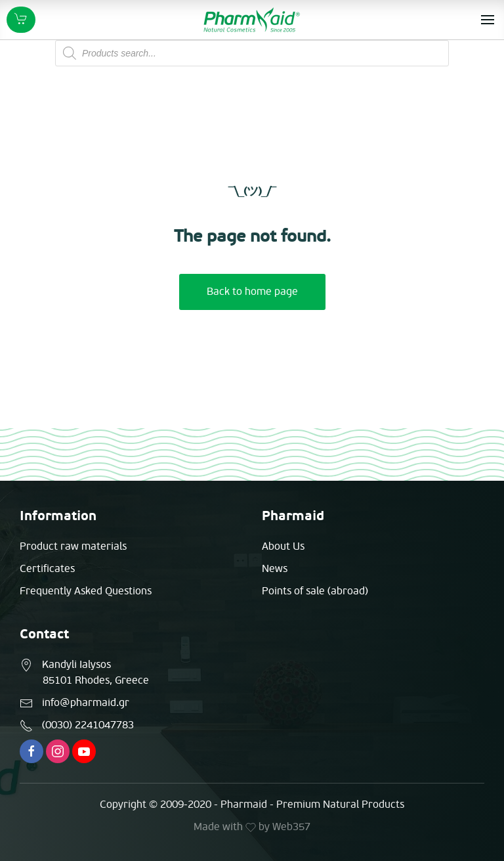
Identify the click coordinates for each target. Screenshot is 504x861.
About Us (283, 546)
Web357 (291, 827)
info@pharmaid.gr (86, 703)
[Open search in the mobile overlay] (252, 53)
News (275, 569)
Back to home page (252, 292)
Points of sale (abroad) (315, 591)
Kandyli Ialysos (76, 665)
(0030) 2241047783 (88, 725)
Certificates (47, 569)
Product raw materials (73, 546)
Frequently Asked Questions (86, 591)
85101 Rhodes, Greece (96, 680)
